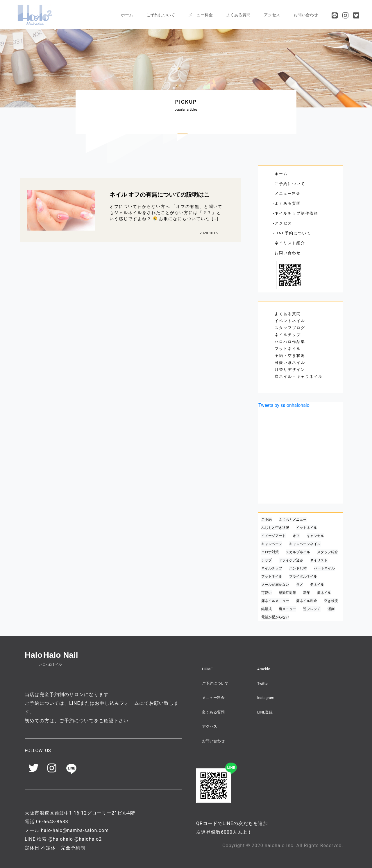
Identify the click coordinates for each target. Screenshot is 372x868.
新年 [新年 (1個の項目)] (307, 593)
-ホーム (280, 174)
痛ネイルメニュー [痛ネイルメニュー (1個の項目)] (275, 601)
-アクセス (282, 223)
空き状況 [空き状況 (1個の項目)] (331, 601)
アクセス (272, 15)
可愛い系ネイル (290, 363)
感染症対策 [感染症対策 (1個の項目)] (287, 593)
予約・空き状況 (290, 356)
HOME (207, 669)
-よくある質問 (287, 203)
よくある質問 (238, 15)
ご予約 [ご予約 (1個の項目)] (267, 520)
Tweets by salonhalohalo (284, 405)
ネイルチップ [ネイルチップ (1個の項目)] (272, 568)
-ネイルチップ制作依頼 (296, 213)
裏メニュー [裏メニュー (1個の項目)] (287, 609)
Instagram (266, 698)
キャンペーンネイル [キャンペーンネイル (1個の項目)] (305, 544)
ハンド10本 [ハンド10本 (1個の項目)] (298, 568)
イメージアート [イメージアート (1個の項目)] (273, 536)
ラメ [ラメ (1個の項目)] (300, 585)
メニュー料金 (201, 15)
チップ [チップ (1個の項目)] (267, 560)
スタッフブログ (290, 328)
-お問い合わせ (287, 253)
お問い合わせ (306, 15)
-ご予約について (289, 184)
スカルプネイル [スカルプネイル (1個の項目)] (298, 552)
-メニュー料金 (287, 194)
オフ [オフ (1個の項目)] (296, 536)
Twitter (263, 683)
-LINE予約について (292, 233)
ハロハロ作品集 (290, 342)
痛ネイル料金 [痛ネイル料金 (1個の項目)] (307, 601)
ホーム (127, 15)
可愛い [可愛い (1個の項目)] (267, 593)
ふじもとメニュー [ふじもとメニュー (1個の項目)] (293, 520)
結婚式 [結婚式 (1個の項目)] (267, 609)
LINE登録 (265, 712)
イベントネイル (290, 321)
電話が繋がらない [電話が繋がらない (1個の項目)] (275, 617)
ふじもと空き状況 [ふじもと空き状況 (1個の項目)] (275, 528)
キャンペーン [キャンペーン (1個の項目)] (272, 544)
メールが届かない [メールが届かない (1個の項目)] (275, 585)
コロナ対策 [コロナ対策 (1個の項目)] (270, 552)
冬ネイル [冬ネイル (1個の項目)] (317, 585)
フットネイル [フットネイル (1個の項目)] (272, 576)
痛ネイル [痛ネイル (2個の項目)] (324, 593)
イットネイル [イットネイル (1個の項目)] (307, 528)
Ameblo (264, 669)
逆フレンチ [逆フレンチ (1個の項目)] (312, 609)
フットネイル (288, 349)
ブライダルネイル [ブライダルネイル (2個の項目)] (303, 576)
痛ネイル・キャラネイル (299, 377)
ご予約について (161, 15)
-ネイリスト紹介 (289, 243)
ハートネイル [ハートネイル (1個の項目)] (324, 568)
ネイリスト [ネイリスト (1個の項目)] (319, 560)
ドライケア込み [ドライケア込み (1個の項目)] (291, 560)
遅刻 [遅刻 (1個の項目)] (331, 609)
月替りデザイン (290, 370)
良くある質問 (213, 712)
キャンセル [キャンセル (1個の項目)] (315, 536)
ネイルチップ (288, 335)
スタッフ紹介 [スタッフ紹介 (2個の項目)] (328, 552)
